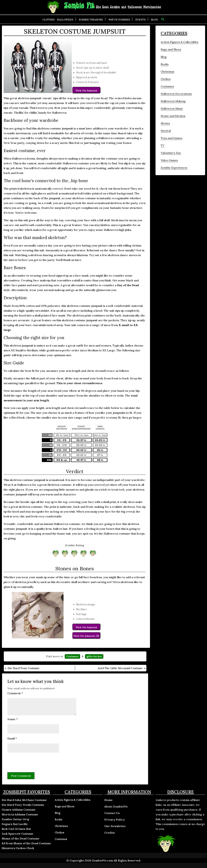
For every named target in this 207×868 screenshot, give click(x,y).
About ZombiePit (116, 806)
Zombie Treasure (91, 20)
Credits (110, 833)
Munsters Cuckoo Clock (18, 848)
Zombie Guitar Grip (15, 819)
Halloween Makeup (173, 101)
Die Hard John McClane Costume (24, 800)
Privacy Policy (115, 820)
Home (108, 800)
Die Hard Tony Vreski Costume (23, 805)
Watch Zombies (119, 20)
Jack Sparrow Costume (17, 834)
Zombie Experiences (174, 168)
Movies (165, 123)
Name (12, 719)
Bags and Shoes (171, 49)
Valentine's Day (171, 153)
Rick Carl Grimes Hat (16, 829)
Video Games (169, 160)
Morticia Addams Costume (20, 814)
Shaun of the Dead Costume (20, 838)
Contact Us (112, 813)
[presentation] (34, 762)
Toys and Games (172, 138)
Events (141, 20)
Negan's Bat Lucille (15, 824)
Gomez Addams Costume (19, 810)
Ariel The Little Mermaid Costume (120, 668)
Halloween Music (172, 108)
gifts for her (94, 656)
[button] (162, 19)
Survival (166, 131)
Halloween (65, 20)
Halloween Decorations (176, 94)
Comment (15, 693)
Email (12, 738)
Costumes (72, 656)
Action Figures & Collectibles (180, 42)
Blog (154, 20)
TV (162, 145)
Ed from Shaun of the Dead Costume (26, 843)
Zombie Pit (79, 6)
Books (165, 64)
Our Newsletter (115, 826)
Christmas (167, 72)
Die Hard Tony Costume (24, 668)
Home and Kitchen (173, 116)
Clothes (48, 20)
